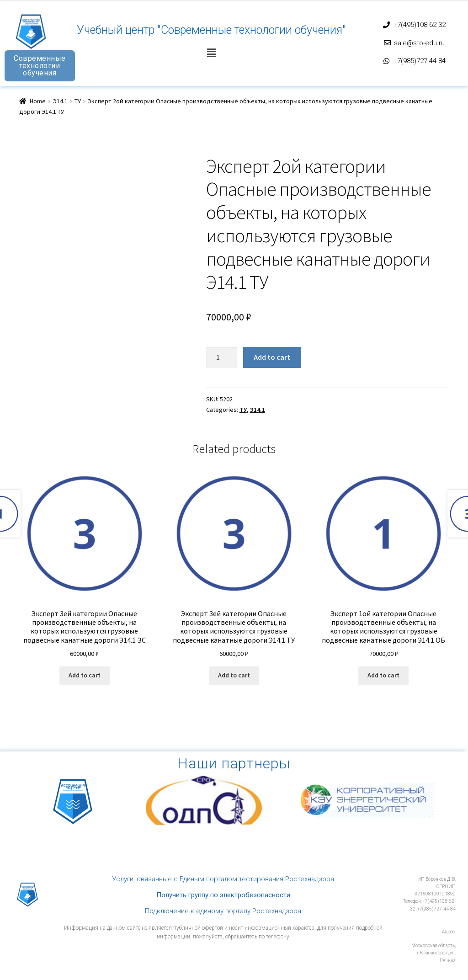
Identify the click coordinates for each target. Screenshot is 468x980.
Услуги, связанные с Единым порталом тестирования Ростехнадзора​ (223, 879)
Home (38, 101)
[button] (211, 53)
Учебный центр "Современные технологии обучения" (211, 30)
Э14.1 (60, 101)
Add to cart (272, 357)
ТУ (78, 101)
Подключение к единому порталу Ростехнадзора (223, 911)
